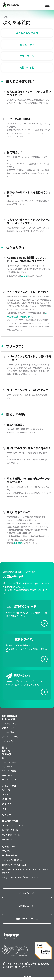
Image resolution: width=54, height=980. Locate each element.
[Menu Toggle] (47, 5)
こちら (24, 276)
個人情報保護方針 (10, 855)
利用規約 (18, 543)
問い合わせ (7, 839)
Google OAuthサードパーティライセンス (21, 877)
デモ (4, 809)
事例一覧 (7, 799)
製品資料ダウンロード (12, 830)
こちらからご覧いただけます (28, 315)
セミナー (7, 814)
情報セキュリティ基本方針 (14, 865)
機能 (4, 747)
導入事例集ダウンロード (13, 835)
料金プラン (8, 804)
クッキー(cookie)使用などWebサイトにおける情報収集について (26, 871)
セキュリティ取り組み (12, 860)
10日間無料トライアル (12, 825)
